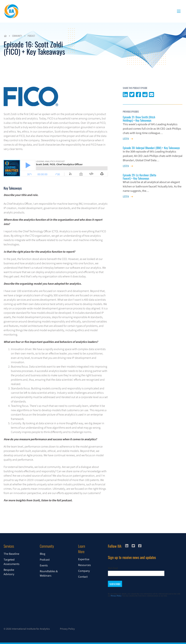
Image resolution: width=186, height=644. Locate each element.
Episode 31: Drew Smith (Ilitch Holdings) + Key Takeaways (139, 119)
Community (17, 36)
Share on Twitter (132, 94)
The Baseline (11, 554)
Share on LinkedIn (125, 94)
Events (44, 565)
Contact (83, 577)
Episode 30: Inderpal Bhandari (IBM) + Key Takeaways (151, 148)
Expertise (84, 559)
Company (84, 571)
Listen (128, 139)
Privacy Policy (67, 629)
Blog (43, 554)
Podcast (31, 36)
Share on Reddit (145, 94)
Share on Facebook (138, 94)
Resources (84, 565)
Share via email (151, 94)
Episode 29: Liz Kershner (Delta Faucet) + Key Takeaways (139, 177)
